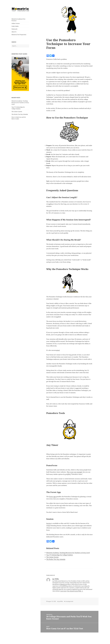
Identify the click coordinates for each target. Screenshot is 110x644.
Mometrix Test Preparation (19, 35)
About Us (14, 32)
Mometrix (63, 584)
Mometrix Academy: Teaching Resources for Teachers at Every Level (20, 103)
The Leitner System (17, 112)
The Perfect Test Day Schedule (20, 114)
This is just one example (74, 472)
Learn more (63, 591)
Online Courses (16, 23)
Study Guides (15, 26)
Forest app (52, 497)
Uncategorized (69, 601)
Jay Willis (61, 601)
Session (49, 523)
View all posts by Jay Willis (74, 591)
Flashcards (14, 29)
